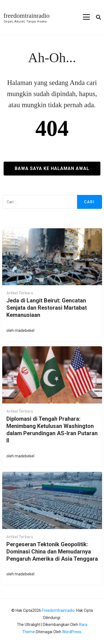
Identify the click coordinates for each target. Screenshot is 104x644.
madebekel (25, 330)
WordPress (72, 632)
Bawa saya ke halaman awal (52, 168)
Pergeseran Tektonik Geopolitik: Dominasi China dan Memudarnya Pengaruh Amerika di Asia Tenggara (52, 552)
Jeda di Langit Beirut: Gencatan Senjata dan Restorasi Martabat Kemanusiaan (47, 308)
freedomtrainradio (27, 16)
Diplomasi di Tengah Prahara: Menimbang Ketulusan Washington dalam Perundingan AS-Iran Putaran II (52, 430)
